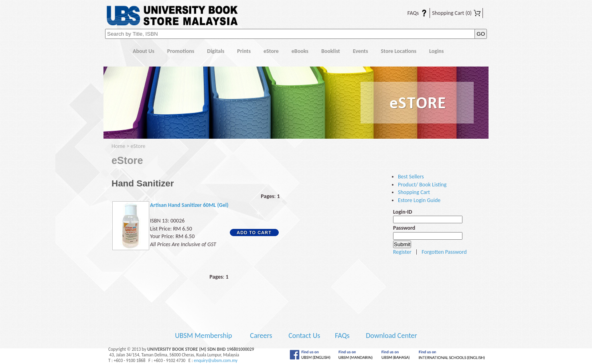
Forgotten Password (444, 252)
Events (361, 51)
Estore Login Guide (419, 200)
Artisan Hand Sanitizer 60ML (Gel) (189, 205)
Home (115, 52)
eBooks (300, 51)
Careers (261, 336)
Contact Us (305, 336)
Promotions (181, 51)
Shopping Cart (456, 13)
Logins (436, 51)
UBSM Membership (204, 336)
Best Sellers (411, 177)
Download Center (391, 336)
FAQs (412, 13)
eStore (271, 51)
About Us (144, 51)
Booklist (331, 51)
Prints (244, 51)
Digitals (216, 51)
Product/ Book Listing (422, 185)
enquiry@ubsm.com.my (216, 360)
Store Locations (399, 51)
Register (402, 252)
